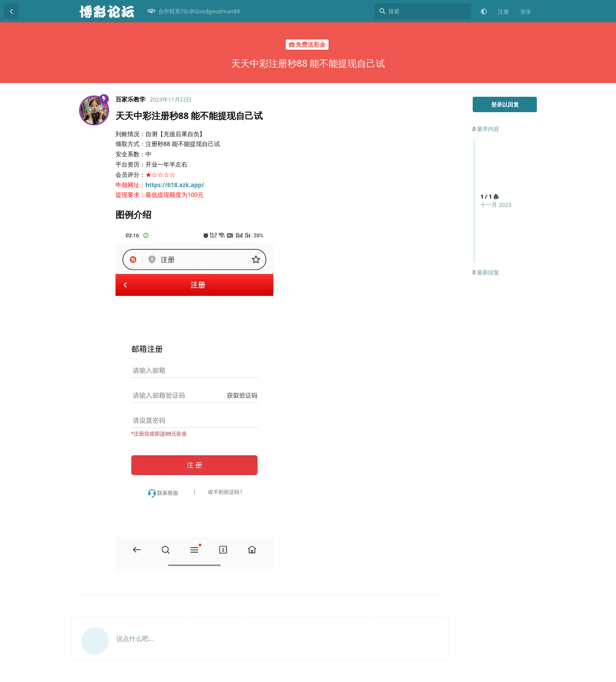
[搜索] (423, 11)
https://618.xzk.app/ (175, 185)
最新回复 (486, 272)
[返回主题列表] (11, 11)
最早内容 (486, 129)
